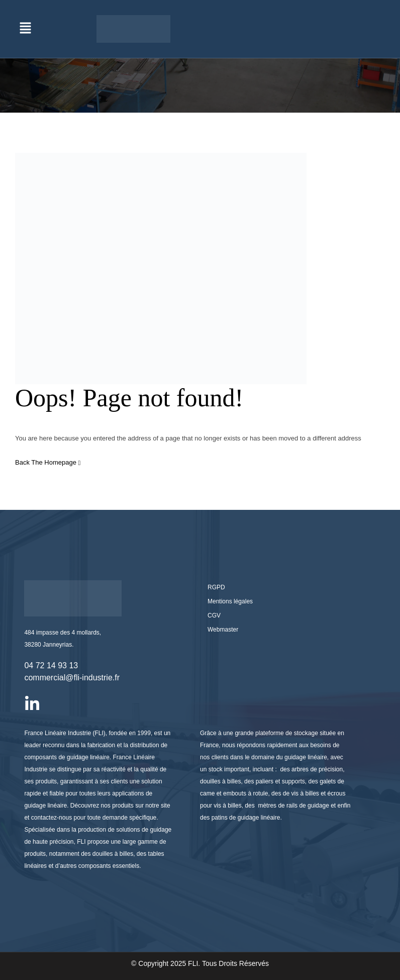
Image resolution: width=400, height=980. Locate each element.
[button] (25, 29)
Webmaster (223, 630)
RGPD (216, 587)
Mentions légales (230, 601)
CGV (214, 615)
